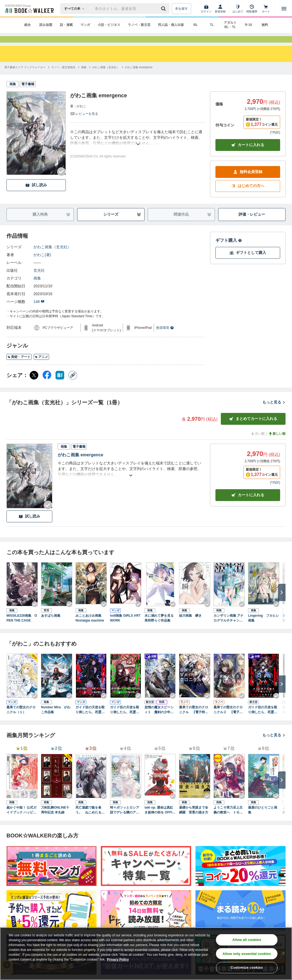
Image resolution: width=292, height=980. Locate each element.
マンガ (85, 25)
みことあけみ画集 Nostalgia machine (90, 628)
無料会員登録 (248, 182)
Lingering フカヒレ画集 (264, 628)
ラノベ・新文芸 (139, 25)
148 (39, 311)
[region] (146, 954)
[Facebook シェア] (47, 385)
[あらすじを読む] (138, 147)
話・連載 (66, 25)
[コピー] (73, 385)
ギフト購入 (229, 250)
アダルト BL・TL (230, 25)
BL (196, 25)
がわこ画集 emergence (80, 465)
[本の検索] (76, 9)
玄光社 (39, 280)
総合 (28, 25)
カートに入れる (248, 155)
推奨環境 (165, 337)
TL (212, 25)
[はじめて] (238, 9)
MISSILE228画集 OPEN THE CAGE (22, 628)
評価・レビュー (252, 224)
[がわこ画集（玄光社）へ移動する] (106, 77)
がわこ (81, 116)
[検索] (164, 9)
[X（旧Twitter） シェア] (34, 385)
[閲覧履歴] (252, 9)
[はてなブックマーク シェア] (60, 385)
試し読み (36, 195)
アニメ (41, 367)
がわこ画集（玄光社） (52, 257)
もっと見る (274, 412)
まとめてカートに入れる (253, 428)
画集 (37, 288)
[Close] (283, 953)
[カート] (266, 9)
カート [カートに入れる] (248, 505)
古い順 (257, 443)
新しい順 (277, 443)
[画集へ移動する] (84, 77)
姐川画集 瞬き (190, 625)
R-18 (248, 25)
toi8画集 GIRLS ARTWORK (125, 628)
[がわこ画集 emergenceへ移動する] (139, 77)
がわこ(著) (42, 264)
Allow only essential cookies (247, 954)
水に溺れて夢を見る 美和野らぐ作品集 (160, 628)
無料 (265, 25)
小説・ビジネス (109, 25)
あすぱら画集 (51, 625)
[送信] (164, 9)
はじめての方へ (248, 196)
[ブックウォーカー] (29, 9)
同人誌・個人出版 (171, 25)
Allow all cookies (247, 940)
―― (37, 272)
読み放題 (46, 25)
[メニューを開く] (284, 9)
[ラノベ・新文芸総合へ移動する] (63, 77)
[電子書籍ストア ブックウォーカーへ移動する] (25, 77)
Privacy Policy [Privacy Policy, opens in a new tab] (118, 960)
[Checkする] (61, 181)
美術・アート (19, 367)
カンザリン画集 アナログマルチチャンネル (229, 628)
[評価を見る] (84, 123)
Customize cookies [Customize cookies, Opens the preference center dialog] (247, 967)
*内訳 (275, 142)
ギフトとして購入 (248, 262)
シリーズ (122, 224)
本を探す (181, 9)
